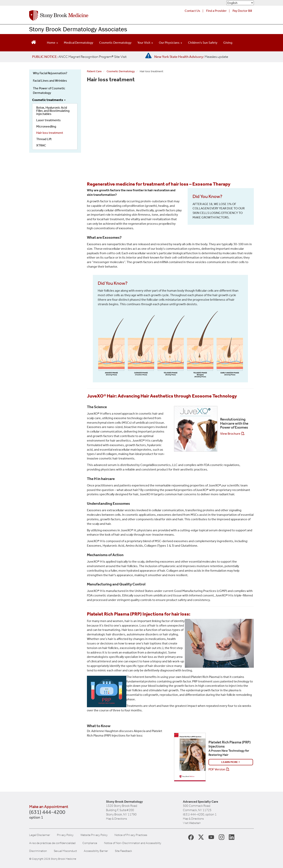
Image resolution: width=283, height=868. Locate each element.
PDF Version (217, 769)
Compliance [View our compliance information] (90, 843)
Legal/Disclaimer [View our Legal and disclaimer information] (40, 835)
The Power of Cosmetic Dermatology (49, 91)
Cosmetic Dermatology (115, 43)
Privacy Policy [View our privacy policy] (65, 835)
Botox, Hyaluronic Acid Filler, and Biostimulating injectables (53, 111)
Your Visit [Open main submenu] (145, 43)
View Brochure (230, 434)
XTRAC (41, 145)
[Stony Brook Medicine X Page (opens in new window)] (201, 837)
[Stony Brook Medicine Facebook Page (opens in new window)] (191, 837)
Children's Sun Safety (203, 43)
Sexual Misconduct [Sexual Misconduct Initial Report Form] (65, 851)
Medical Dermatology (79, 43)
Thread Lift (44, 139)
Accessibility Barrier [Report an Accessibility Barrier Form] (96, 851)
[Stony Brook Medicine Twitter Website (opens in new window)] (211, 837)
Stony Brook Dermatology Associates (78, 29)
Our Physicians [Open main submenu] (170, 43)
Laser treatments (48, 120)
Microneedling (46, 126)
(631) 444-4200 (47, 815)
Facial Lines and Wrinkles (50, 81)
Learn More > (231, 762)
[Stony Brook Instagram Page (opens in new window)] (222, 837)
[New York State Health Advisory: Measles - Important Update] (148, 56)
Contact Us (192, 11)
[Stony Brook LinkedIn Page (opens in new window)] (232, 837)
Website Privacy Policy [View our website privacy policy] (94, 835)
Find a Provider (216, 11)
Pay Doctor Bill (242, 11)
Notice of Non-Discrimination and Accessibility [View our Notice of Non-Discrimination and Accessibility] (133, 843)
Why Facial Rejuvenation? (50, 73)
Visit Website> (192, 823)
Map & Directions (116, 819)
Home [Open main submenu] (52, 43)
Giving (228, 43)
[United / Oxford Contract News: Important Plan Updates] (79, 57)
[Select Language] (240, 3)
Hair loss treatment (50, 133)
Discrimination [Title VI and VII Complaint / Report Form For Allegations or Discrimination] (38, 851)
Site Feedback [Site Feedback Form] (123, 851)
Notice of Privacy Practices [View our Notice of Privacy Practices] (131, 835)
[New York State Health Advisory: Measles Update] (191, 57)
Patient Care (94, 71)
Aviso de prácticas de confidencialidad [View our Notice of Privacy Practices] (52, 843)
